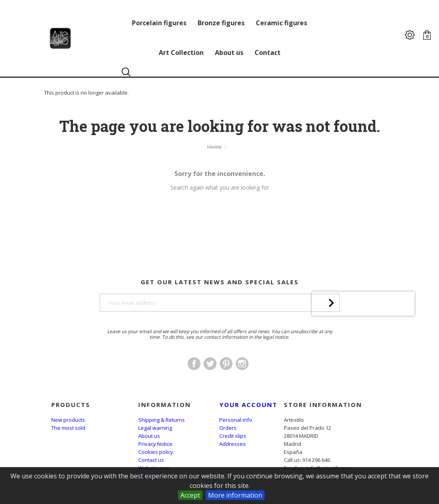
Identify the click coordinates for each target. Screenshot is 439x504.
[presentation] (363, 325)
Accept (190, 495)
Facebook (194, 364)
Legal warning (155, 428)
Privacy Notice (155, 444)
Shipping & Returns (162, 420)
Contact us (151, 460)
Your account (248, 405)
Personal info (236, 420)
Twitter (210, 364)
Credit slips (233, 436)
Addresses (233, 444)
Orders (228, 428)
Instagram (242, 364)
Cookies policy (156, 452)
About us (149, 436)
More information (235, 495)
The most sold (68, 428)
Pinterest (226, 364)
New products (68, 420)
